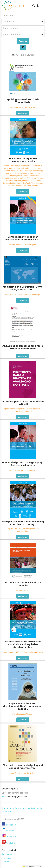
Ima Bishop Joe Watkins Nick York (23, 107)
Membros (7, 858)
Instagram (9, 837)
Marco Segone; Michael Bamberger (23, 470)
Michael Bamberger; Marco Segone (23, 245)
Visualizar (23, 113)
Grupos (6, 862)
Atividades (7, 854)
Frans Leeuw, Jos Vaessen (23, 714)
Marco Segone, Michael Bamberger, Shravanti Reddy (23, 652)
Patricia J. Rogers (23, 590)
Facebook (11, 825)
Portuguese (28, 867)
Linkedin (10, 831)
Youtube (10, 843)
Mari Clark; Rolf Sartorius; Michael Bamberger (23, 295)
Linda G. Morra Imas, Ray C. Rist (23, 773)
